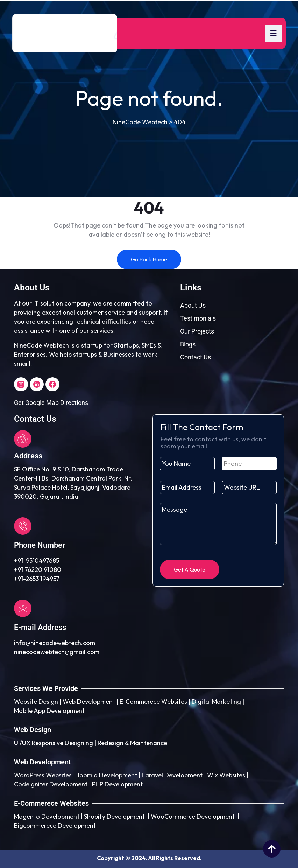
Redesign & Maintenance (132, 743)
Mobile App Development (49, 711)
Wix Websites (226, 775)
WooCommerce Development (193, 816)
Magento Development (47, 816)
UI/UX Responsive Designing (54, 743)
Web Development (89, 702)
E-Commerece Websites (153, 702)
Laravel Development (172, 775)
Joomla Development (107, 775)
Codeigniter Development (51, 784)
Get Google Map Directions (51, 403)
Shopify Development (114, 816)
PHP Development (117, 784)
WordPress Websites (43, 775)
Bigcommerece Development (55, 825)
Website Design (36, 702)
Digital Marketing (216, 702)
